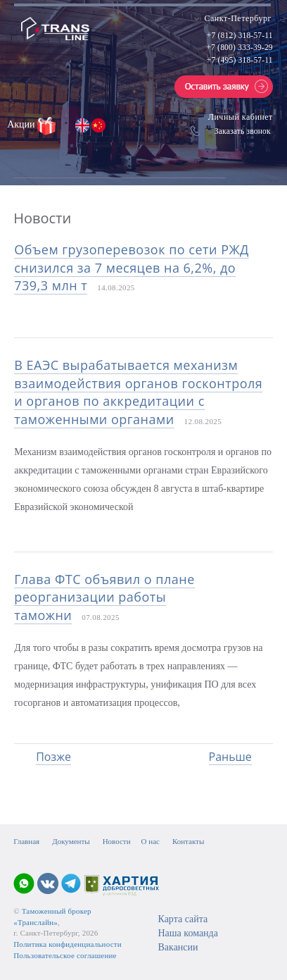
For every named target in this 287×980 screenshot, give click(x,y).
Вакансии (178, 947)
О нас (151, 841)
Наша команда (187, 933)
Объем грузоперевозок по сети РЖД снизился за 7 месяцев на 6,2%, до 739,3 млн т (132, 267)
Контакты (188, 841)
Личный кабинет (241, 117)
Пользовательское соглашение (65, 955)
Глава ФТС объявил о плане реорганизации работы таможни (104, 597)
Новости (117, 841)
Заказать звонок (243, 131)
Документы (71, 841)
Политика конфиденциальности (68, 944)
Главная (26, 841)
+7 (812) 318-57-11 (240, 35)
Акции (22, 124)
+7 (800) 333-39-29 (239, 47)
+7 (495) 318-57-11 (240, 60)
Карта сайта (183, 919)
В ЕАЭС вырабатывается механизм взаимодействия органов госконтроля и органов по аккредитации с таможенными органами (138, 392)
